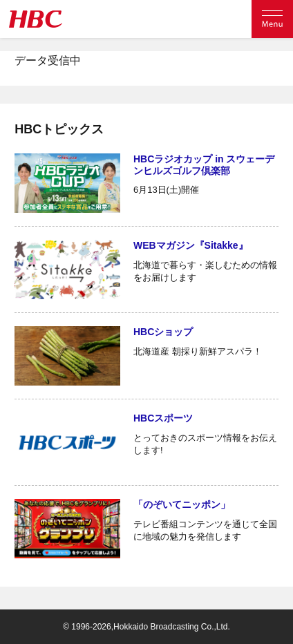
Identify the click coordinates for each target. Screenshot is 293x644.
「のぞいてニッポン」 (182, 504)
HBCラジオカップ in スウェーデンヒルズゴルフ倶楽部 (204, 165)
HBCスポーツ (163, 418)
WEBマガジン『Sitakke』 (191, 245)
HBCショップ (163, 332)
